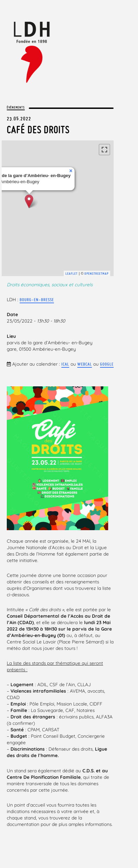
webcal (85, 364)
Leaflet (72, 274)
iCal (65, 364)
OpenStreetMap (96, 274)
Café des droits (38, 130)
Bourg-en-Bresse (37, 300)
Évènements (16, 107)
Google (107, 364)
